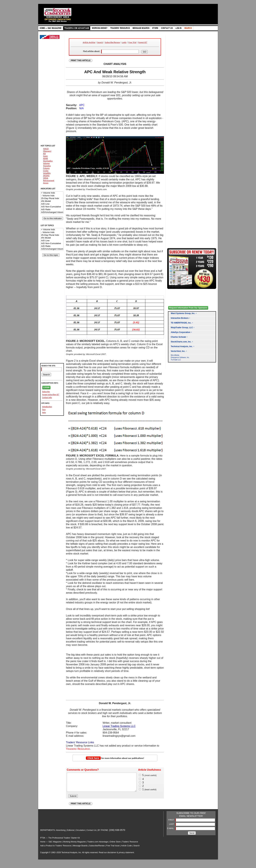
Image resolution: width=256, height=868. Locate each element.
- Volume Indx (52, 196)
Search (100, 42)
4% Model (52, 201)
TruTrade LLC (176, 360)
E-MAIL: (171, 832)
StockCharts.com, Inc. (181, 342)
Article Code (126, 849)
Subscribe (46, 392)
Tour (44, 410)
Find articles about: (92, 51)
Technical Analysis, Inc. (182, 346)
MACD (46, 149)
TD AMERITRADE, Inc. (181, 323)
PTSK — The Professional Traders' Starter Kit (60, 841)
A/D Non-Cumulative (52, 207)
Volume (46, 163)
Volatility (47, 173)
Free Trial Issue (113, 849)
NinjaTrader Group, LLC (182, 328)
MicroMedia (175, 355)
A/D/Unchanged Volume (52, 212)
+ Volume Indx (52, 193)
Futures (46, 168)
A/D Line (52, 204)
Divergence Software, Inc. (180, 357)
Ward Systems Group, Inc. (183, 313)
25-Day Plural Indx (52, 198)
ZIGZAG (46, 176)
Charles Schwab (178, 337)
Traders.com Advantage (98, 845)
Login (124, 42)
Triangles (47, 166)
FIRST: (172, 823)
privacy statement (126, 856)
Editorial (71, 834)
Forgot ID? (143, 42)
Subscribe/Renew (112, 42)
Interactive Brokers (180, 318)
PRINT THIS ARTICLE (81, 60)
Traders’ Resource (130, 845)
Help (44, 412)
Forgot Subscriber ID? (51, 395)
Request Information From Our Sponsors (188, 308)
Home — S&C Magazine (51, 845)
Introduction (47, 407)
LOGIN (46, 388)
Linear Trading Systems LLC (119, 726)
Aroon (46, 183)
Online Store (115, 845)
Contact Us (91, 834)
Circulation (80, 834)
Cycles (46, 171)
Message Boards (80, 849)
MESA (46, 178)
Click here (93, 758)
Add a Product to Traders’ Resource (56, 849)
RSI (44, 153)
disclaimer (112, 856)
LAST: (172, 828)
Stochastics (48, 161)
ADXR (45, 158)
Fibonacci (47, 151)
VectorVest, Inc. (178, 351)
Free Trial (132, 42)
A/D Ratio (52, 210)
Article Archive (89, 42)
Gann (45, 156)
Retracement (49, 180)
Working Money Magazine (75, 845)
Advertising (61, 834)
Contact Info (47, 397)
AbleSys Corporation (180, 332)
